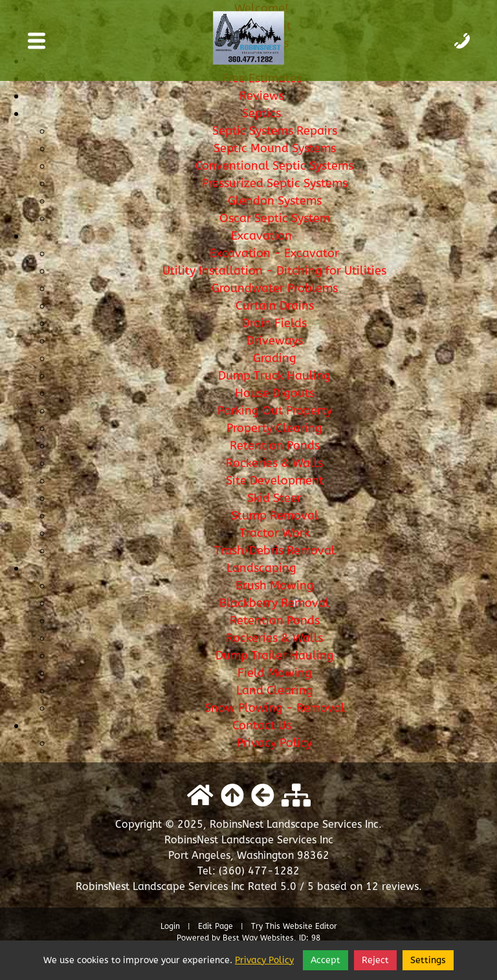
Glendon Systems (275, 201)
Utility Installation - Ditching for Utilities (274, 271)
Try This (266, 926)
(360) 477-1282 (259, 871)
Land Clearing (275, 690)
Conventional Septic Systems (274, 166)
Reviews (262, 96)
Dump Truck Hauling (274, 376)
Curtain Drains (275, 306)
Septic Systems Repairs (275, 131)
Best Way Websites (258, 938)
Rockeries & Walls (274, 463)
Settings (428, 960)
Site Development (275, 481)
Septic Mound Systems (275, 148)
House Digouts (275, 393)
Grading (275, 358)
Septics (261, 113)
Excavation (261, 236)
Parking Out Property (275, 411)
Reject (375, 960)
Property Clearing (274, 428)
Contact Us (262, 725)
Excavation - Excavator (274, 253)
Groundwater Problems (275, 288)
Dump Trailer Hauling (275, 655)
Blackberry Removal (274, 603)
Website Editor (310, 926)
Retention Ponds (275, 446)
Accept (326, 960)
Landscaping (261, 568)
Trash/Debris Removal (275, 551)
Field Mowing (275, 673)
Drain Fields (274, 323)
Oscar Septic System (275, 218)
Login (170, 926)
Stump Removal (275, 516)
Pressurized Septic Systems (275, 183)
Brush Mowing (275, 586)
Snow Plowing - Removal (275, 708)
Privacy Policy (274, 743)
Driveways (275, 341)
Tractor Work (275, 533)
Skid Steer (274, 498)
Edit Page (217, 926)
